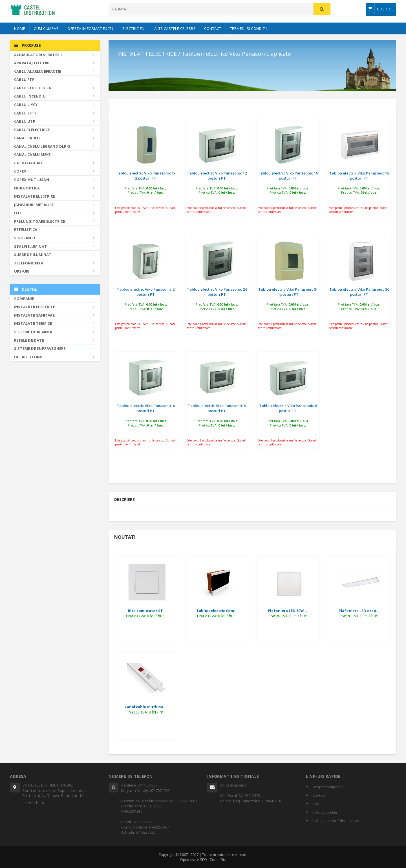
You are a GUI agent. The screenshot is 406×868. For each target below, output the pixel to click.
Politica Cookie (325, 812)
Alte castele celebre (175, 28)
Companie (24, 299)
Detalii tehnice (30, 357)
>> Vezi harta (34, 803)
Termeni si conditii (249, 28)
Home (20, 28)
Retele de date (29, 340)
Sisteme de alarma (33, 332)
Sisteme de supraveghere (40, 348)
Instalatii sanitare (34, 315)
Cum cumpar (46, 28)
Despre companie (328, 787)
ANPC (317, 804)
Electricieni (134, 28)
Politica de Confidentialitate (336, 821)
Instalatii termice (33, 323)
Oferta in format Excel (91, 28)
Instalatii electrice (35, 307)
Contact (213, 28)
